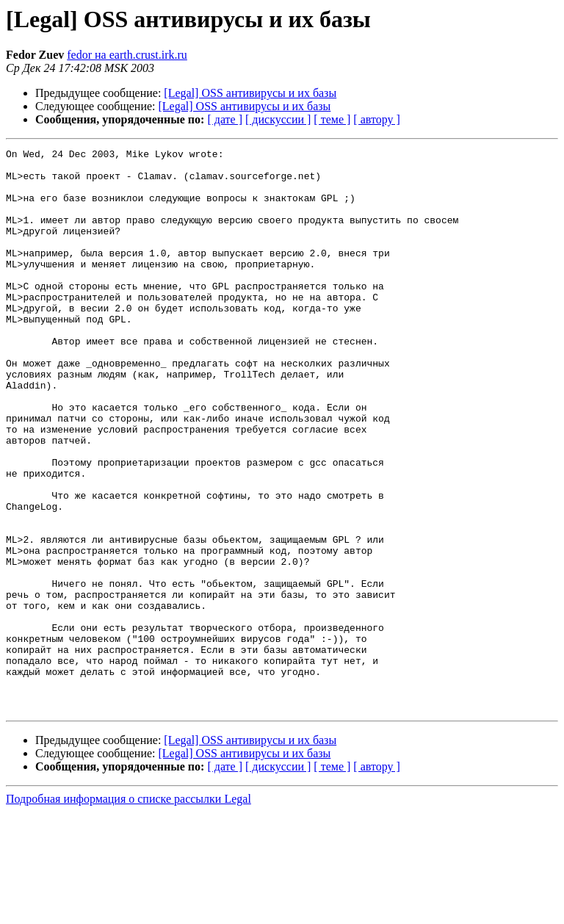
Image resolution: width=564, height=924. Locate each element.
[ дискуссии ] (278, 119)
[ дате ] (225, 119)
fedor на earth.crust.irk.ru (127, 55)
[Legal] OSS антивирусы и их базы (250, 93)
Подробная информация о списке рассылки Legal (129, 911)
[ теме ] (332, 119)
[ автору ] (376, 119)
